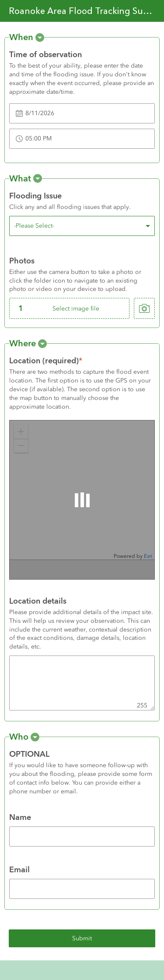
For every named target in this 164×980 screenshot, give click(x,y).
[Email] (82, 889)
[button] (40, 38)
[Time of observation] (82, 113)
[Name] (82, 837)
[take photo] (144, 308)
